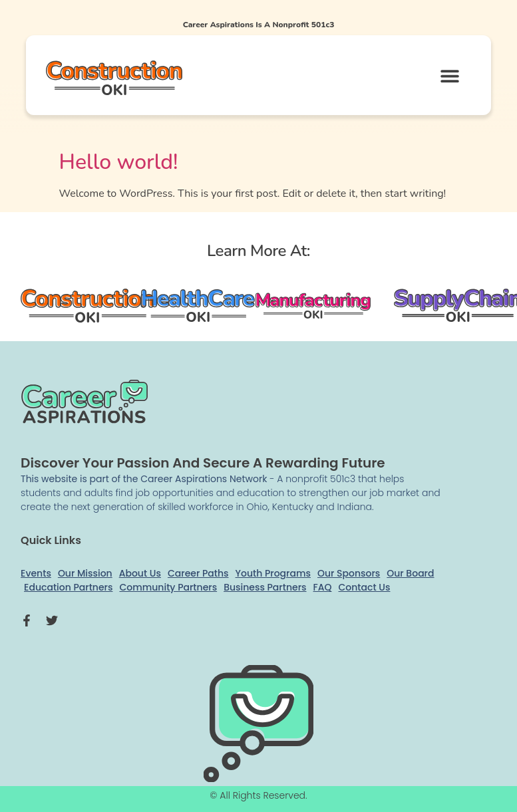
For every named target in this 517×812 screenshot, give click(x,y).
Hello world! (119, 162)
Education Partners (68, 587)
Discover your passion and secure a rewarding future (203, 463)
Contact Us (365, 587)
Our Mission (85, 573)
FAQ (323, 587)
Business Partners (265, 587)
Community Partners (168, 587)
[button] (449, 75)
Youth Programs (273, 573)
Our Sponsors (349, 573)
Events (36, 573)
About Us (140, 573)
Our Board (410, 573)
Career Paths (198, 573)
